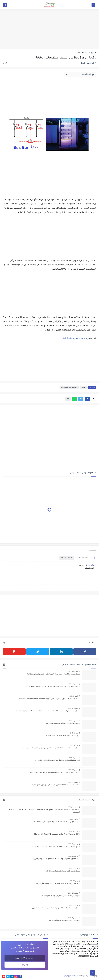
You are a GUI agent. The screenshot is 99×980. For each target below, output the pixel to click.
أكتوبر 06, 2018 (73, 831)
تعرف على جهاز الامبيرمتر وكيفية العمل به (65, 920)
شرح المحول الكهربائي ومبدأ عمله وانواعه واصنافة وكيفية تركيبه (56, 859)
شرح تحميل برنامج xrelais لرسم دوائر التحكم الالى (62, 736)
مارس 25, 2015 (73, 856)
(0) (5, 63)
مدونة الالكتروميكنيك (70, 976)
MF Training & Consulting (76, 339)
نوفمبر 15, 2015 (73, 671)
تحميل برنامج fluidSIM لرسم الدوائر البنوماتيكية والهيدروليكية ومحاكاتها (54, 674)
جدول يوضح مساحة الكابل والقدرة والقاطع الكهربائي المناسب (57, 884)
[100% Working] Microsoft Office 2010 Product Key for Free (57, 834)
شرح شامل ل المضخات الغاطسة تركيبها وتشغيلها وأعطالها (57, 822)
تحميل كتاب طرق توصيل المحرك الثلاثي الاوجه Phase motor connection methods (50, 699)
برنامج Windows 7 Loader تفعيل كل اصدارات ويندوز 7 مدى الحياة (56, 785)
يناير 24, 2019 (74, 745)
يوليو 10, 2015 (74, 819)
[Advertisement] (49, 29)
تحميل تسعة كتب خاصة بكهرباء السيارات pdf (63, 723)
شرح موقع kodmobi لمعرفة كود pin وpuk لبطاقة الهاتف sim (57, 760)
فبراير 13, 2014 (73, 758)
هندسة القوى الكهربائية (69, 388)
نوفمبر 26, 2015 (73, 893)
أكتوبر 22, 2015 (73, 684)
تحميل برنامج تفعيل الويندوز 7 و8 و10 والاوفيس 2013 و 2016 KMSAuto (54, 773)
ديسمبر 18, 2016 (73, 708)
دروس (80, 53)
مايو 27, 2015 (74, 733)
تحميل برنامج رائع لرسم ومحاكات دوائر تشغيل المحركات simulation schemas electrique (48, 711)
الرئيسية (92, 53)
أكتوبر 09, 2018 (73, 696)
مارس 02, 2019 (73, 770)
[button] (87, 399)
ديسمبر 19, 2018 (73, 782)
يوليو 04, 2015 (74, 881)
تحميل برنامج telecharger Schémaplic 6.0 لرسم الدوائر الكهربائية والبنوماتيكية (51, 748)
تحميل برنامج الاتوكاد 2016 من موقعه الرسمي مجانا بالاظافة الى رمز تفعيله (53, 687)
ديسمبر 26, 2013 (73, 918)
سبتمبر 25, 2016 (73, 807)
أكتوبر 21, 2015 (73, 721)
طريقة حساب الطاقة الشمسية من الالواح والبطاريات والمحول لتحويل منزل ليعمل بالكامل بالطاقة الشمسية (43, 811)
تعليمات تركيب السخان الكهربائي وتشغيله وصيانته (61, 896)
